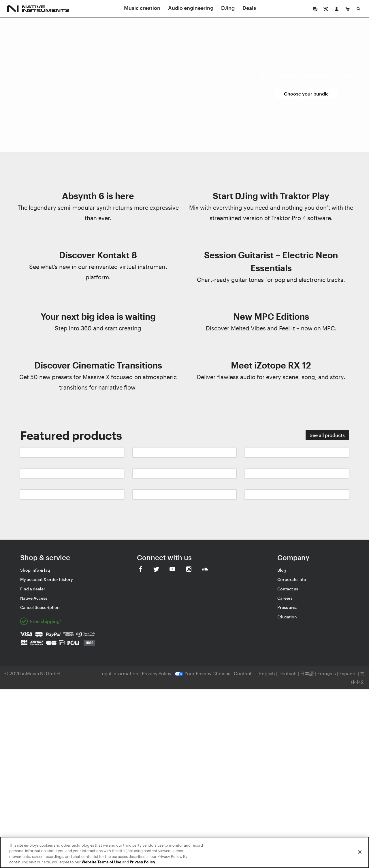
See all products (327, 435)
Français (327, 673)
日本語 (307, 673)
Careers (285, 598)
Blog (282, 570)
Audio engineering (191, 8)
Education (287, 617)
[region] (184, 852)
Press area (287, 607)
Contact (243, 673)
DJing (228, 8)
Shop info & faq (35, 570)
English (267, 673)
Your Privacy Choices (203, 673)
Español (348, 673)
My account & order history (47, 579)
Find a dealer (33, 589)
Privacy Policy (157, 673)
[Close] (360, 852)
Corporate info (292, 579)
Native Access (34, 598)
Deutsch (288, 673)
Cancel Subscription (40, 607)
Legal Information (119, 673)
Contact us (288, 589)
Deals (249, 8)
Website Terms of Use (101, 862)
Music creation (142, 8)
